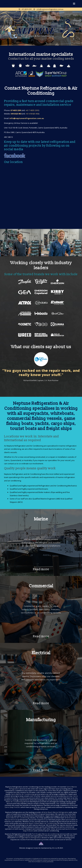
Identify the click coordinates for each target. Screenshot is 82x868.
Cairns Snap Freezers (13, 807)
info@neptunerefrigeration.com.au (48, 9)
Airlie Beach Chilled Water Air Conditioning (41, 823)
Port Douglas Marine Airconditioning (46, 834)
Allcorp (55, 848)
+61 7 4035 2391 (32, 110)
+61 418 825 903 (32, 114)
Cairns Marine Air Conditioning (22, 794)
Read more (41, 569)
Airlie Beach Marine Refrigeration (56, 812)
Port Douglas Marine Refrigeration (28, 838)
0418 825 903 (16, 114)
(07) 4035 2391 (25, 9)
